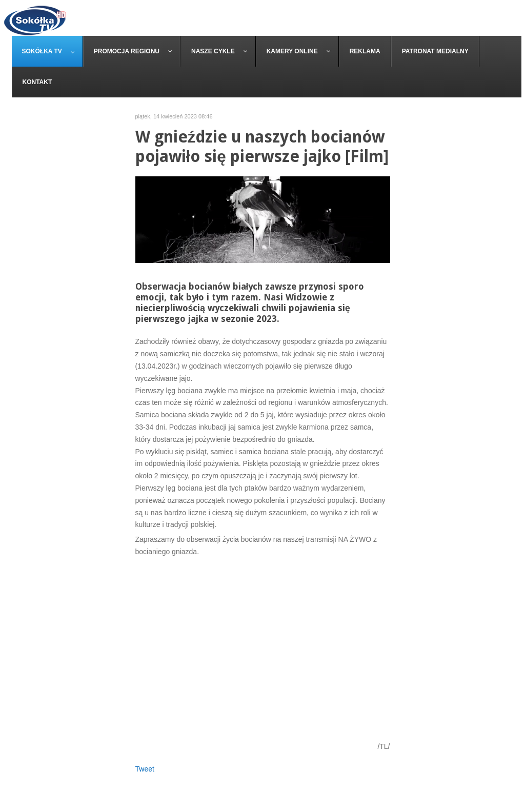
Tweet (145, 769)
